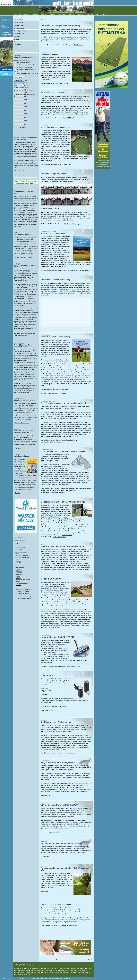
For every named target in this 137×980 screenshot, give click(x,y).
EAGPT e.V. (19, 549)
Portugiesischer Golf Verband (24, 599)
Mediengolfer (39, 978)
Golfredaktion (21, 978)
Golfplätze (53, 14)
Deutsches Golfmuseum (22, 557)
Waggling (30, 965)
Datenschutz (10, 978)
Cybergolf (18, 563)
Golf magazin (19, 573)
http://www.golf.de (54, 832)
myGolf (18, 544)
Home (42, 19)
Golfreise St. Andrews (54, 628)
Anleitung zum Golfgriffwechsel (24, 257)
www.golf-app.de (67, 535)
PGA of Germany (20, 547)
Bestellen (18, 493)
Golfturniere (71, 14)
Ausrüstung (45, 857)
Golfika (18, 559)
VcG (17, 546)
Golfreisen (45, 891)
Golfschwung (19, 470)
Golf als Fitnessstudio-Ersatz (68, 926)
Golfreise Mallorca (53, 978)
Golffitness (18, 226)
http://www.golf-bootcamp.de (73, 224)
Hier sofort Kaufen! (48, 711)
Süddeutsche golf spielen (22, 583)
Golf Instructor (67, 978)
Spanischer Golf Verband (22, 593)
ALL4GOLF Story (68, 118)
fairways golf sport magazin (23, 580)
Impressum (3, 978)
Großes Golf (62, 394)
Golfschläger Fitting (19, 31)
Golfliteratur (17, 36)
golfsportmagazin (20, 567)
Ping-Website (46, 795)
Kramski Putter (76, 666)
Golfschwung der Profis (58, 490)
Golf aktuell (19, 569)
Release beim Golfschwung (50, 492)
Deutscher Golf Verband (22, 542)
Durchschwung (26, 973)
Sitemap (5, 5)
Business (80, 14)
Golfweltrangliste (20, 171)
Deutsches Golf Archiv (22, 556)
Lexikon (10, 5)
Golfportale (24, 335)
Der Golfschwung (19, 28)
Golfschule (18, 448)
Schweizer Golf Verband (22, 591)
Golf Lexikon (17, 45)
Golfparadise (19, 574)
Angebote (43, 14)
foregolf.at (18, 585)
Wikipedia (18, 561)
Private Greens (67, 164)
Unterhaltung (89, 14)
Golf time (18, 578)
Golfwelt (18, 581)
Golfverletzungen (19, 25)
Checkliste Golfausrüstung (22, 423)
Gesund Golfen (18, 23)
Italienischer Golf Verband (23, 595)
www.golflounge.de (69, 753)
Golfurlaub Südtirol (62, 83)
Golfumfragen (18, 42)
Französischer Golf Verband (23, 597)
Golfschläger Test (19, 34)
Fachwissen (17, 14)
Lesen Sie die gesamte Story (51, 440)
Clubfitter (45, 978)
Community (104, 14)
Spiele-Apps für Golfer (59, 537)
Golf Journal (19, 571)
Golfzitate (17, 39)
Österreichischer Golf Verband (24, 590)
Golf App (60, 978)
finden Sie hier (64, 390)
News (97, 14)
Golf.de (18, 554)
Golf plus (18, 576)
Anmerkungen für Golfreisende (68, 270)
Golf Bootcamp (78, 45)
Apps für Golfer (84, 569)
